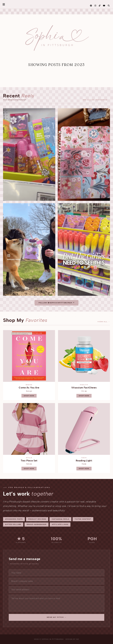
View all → (104, 322)
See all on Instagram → (96, 100)
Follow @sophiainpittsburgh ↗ (56, 303)
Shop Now (29, 396)
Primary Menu (2, 4)
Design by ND (72, 639)
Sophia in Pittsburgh (53, 639)
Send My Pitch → (57, 617)
